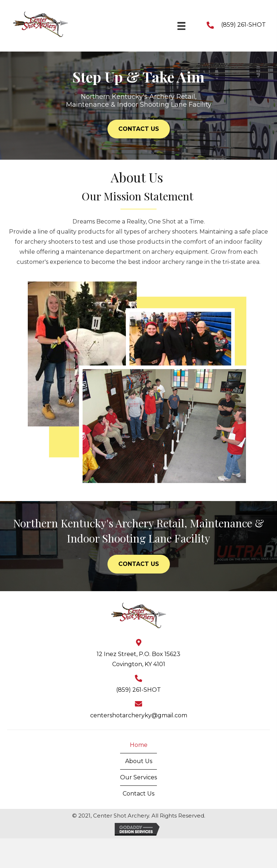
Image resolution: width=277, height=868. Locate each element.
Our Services (138, 777)
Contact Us (138, 794)
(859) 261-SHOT (243, 25)
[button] (139, 129)
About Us (139, 761)
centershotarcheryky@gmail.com (139, 715)
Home (139, 745)
